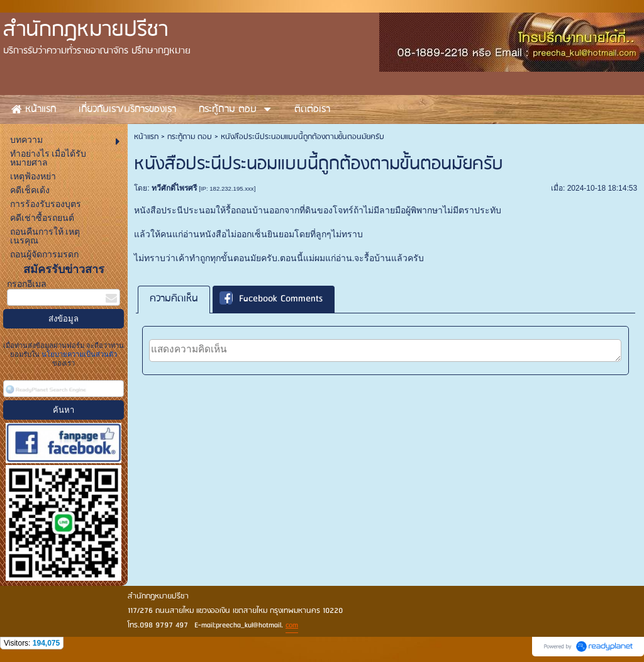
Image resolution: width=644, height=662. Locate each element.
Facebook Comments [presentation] (271, 300)
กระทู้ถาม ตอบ (190, 137)
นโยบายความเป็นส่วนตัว (78, 354)
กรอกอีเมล (27, 284)
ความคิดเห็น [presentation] (174, 299)
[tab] (174, 299)
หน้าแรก (146, 137)
